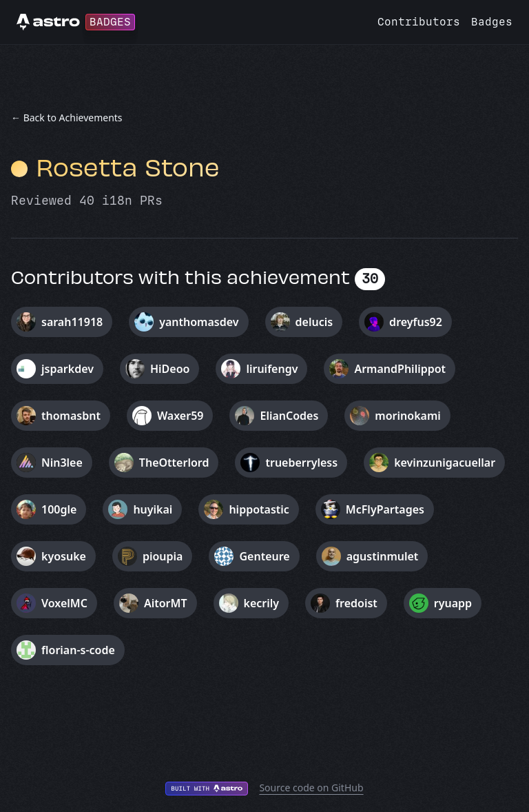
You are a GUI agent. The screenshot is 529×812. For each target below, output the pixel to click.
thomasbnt (71, 416)
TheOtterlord (174, 463)
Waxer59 (180, 416)
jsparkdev (68, 369)
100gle (59, 509)
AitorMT (166, 603)
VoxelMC (64, 603)
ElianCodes (289, 416)
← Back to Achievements (67, 118)
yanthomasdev (199, 322)
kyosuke (64, 556)
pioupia (163, 556)
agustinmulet (383, 556)
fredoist (356, 603)
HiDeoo (170, 369)
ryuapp (453, 603)
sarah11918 (72, 322)
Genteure (264, 556)
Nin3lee (62, 463)
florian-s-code (78, 650)
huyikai (153, 509)
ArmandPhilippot (400, 369)
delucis (314, 322)
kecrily (262, 603)
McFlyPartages (385, 509)
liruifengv (272, 369)
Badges (492, 22)
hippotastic (259, 509)
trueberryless (301, 463)
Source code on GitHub (311, 788)
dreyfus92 (416, 322)
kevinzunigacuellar (445, 463)
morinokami (407, 416)
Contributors (419, 22)
